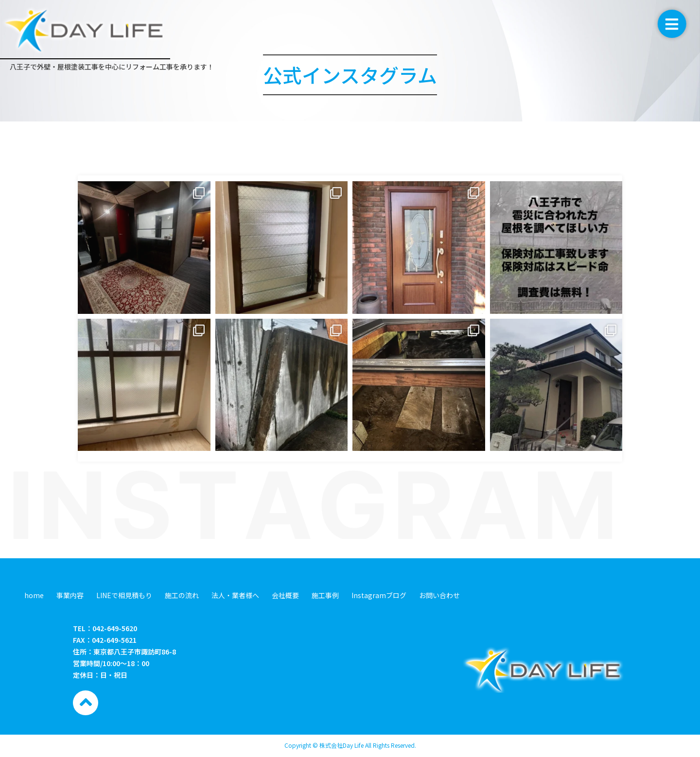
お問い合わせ (439, 595)
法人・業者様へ (235, 595)
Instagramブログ (379, 595)
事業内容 (70, 595)
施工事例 (325, 595)
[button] (680, 24)
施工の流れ (182, 595)
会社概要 (285, 595)
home (34, 595)
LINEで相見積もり (124, 595)
